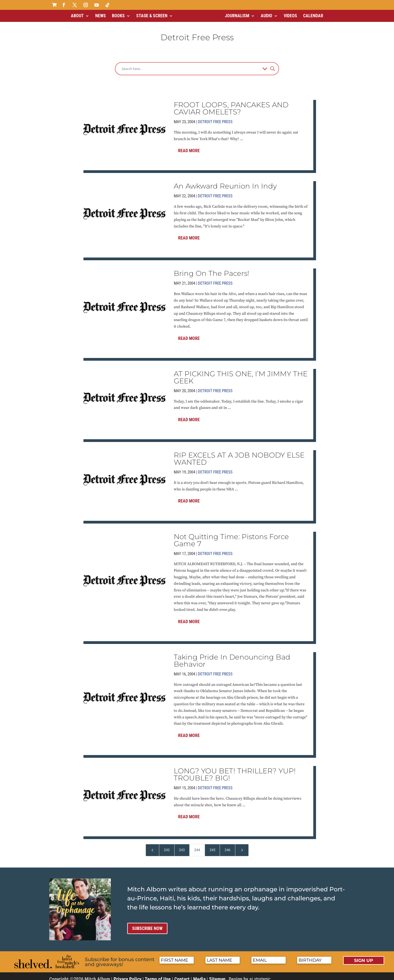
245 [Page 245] (212, 845)
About (77, 16)
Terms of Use (158, 974)
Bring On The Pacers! (212, 269)
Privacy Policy (128, 974)
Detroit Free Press (215, 117)
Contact (182, 974)
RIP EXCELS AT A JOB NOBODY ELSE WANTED (239, 454)
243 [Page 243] (182, 845)
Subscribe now (147, 924)
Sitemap (217, 974)
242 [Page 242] (167, 845)
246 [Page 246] (228, 845)
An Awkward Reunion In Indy (225, 181)
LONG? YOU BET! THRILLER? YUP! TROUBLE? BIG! (235, 770)
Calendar (313, 16)
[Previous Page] (152, 845)
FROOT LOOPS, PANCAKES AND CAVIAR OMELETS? (231, 104)
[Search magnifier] (273, 64)
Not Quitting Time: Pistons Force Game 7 (231, 536)
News (101, 16)
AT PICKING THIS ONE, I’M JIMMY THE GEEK (241, 373)
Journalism (237, 16)
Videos (290, 16)
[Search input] (191, 64)
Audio (266, 16)
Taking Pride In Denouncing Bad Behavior (232, 656)
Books (118, 16)
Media (199, 974)
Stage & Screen (152, 16)
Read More (189, 146)
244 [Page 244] (197, 845)
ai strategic (260, 974)
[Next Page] (242, 845)
